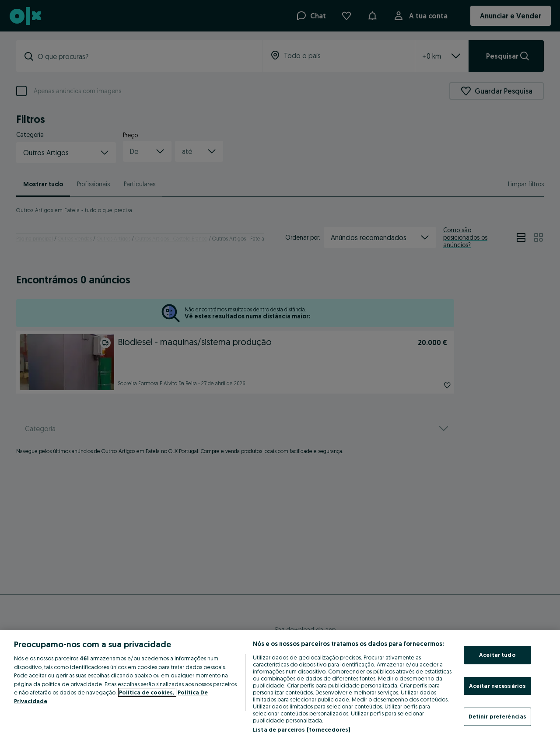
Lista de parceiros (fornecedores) (301, 729)
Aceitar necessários (497, 686)
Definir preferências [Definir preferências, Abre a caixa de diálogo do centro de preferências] (498, 716)
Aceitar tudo (497, 655)
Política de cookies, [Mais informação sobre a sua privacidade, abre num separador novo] (147, 692)
